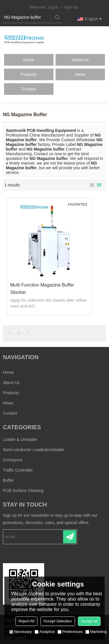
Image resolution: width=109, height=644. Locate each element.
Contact (29, 89)
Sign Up (71, 7)
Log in (53, 7)
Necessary (20, 632)
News (80, 74)
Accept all (89, 621)
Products (29, 74)
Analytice (45, 632)
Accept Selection (58, 621)
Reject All (26, 621)
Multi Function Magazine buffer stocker (42, 289)
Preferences (70, 632)
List (92, 185)
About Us (80, 60)
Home (29, 60)
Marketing (96, 632)
